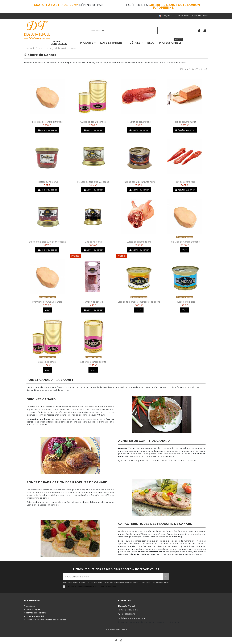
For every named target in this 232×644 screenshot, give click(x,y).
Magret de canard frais (139, 122)
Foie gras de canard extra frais (47, 122)
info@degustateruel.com (133, 618)
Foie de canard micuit (185, 122)
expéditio (31, 606)
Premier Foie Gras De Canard (47, 302)
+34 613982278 (183, 16)
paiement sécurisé (35, 616)
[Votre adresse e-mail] (113, 577)
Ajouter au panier (47, 130)
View (185, 250)
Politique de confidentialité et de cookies (46, 620)
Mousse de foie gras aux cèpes (93, 182)
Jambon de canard (93, 302)
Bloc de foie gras (93, 242)
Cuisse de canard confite (93, 122)
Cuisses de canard (47, 362)
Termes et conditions (36, 613)
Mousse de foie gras (185, 302)
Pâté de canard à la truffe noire (139, 182)
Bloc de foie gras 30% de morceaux (47, 242)
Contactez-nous (200, 16)
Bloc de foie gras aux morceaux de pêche (139, 302)
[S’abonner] (166, 577)
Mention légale (33, 609)
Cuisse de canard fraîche (139, 242)
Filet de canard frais (185, 182)
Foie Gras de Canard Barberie (185, 242)
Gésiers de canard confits (93, 362)
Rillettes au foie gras (47, 182)
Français (166, 16)
